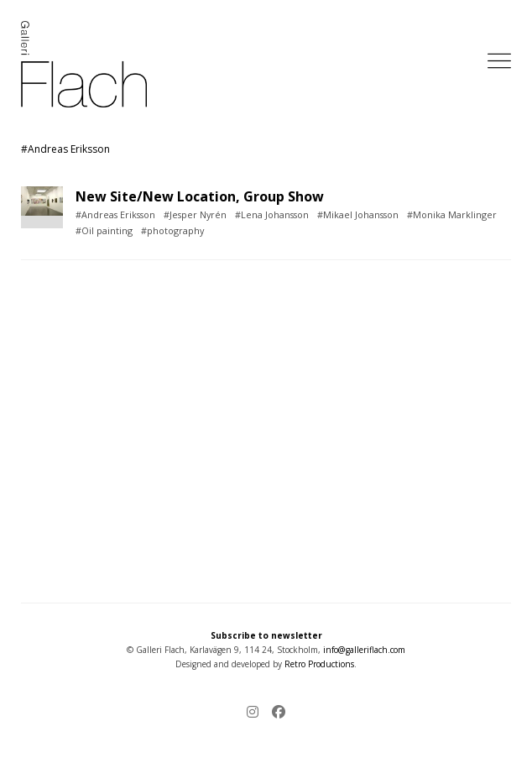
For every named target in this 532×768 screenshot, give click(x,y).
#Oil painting (104, 230)
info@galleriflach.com (364, 650)
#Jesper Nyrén (195, 214)
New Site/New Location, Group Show (200, 196)
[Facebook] (275, 713)
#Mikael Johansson (358, 214)
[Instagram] (256, 713)
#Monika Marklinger (452, 214)
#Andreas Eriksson (115, 214)
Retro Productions (319, 664)
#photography (172, 230)
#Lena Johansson (272, 214)
